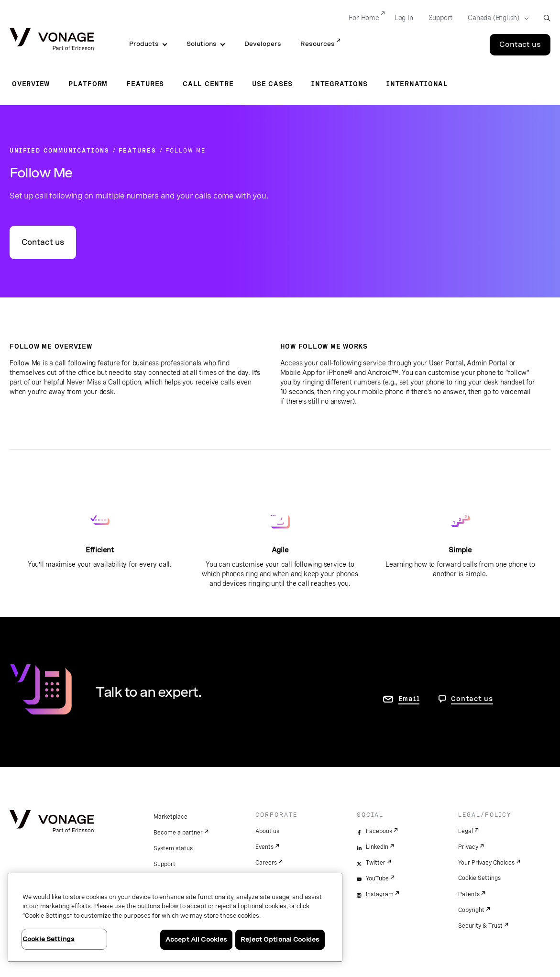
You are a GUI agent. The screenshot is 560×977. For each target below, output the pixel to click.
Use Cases (272, 84)
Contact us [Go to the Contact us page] (520, 44)
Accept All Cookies (196, 939)
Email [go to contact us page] (409, 699)
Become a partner (178, 833)
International (417, 84)
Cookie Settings (479, 878)
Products (144, 44)
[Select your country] (495, 18)
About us (267, 831)
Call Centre (208, 84)
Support (165, 864)
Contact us (43, 242)
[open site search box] (547, 18)
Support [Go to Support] (441, 18)
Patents (469, 894)
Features (145, 84)
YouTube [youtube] (377, 878)
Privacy (468, 847)
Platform (88, 84)
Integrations (340, 84)
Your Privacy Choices (486, 863)
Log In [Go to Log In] (404, 18)
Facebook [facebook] (379, 831)
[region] (175, 917)
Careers (266, 863)
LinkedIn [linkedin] (377, 847)
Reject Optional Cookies (280, 939)
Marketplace (170, 817)
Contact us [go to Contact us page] (472, 699)
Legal (466, 831)
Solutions (202, 44)
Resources (318, 44)
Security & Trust (480, 926)
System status (173, 848)
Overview (31, 84)
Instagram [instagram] (380, 894)
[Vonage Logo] (52, 40)
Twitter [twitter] (376, 863)
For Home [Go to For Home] (364, 18)
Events (264, 847)
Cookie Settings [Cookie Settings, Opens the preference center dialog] (49, 939)
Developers (263, 44)
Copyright (471, 910)
